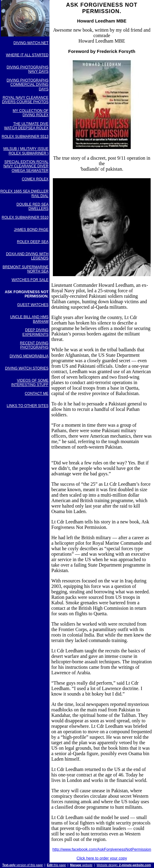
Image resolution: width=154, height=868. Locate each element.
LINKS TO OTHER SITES (28, 406)
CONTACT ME (36, 394)
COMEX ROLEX (35, 179)
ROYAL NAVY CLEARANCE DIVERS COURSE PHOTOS (25, 100)
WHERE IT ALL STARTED (27, 55)
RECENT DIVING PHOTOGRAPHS (34, 345)
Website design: (124, 865)
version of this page (23, 865)
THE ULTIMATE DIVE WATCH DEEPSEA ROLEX (26, 126)
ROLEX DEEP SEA (33, 242)
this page (56, 865)
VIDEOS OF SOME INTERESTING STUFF (30, 383)
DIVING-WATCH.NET (31, 43)
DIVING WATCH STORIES (27, 368)
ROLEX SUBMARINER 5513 (25, 137)
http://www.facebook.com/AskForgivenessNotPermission (102, 849)
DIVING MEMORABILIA (29, 356)
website (81, 865)
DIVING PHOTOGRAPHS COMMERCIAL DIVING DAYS (28, 85)
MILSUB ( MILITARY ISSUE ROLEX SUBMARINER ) (26, 151)
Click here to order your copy (102, 858)
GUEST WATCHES (33, 305)
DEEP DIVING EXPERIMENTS (36, 332)
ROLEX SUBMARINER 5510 (25, 217)
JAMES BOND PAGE (31, 230)
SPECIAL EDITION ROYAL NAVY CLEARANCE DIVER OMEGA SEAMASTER (26, 166)
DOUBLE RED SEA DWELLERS (32, 207)
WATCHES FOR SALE (30, 280)
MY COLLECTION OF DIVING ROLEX (31, 113)
